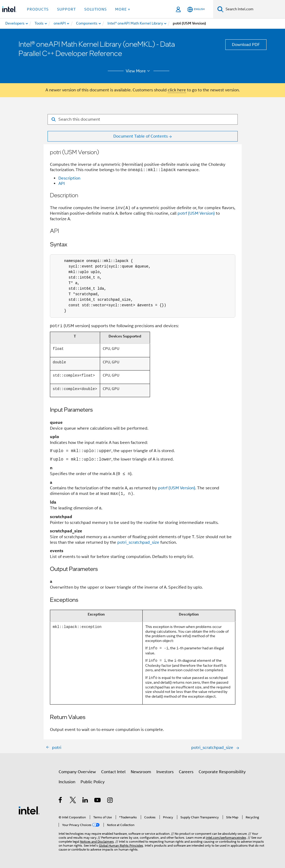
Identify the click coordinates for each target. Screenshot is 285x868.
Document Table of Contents (141, 136)
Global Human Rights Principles (121, 845)
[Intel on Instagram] (110, 801)
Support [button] (66, 9)
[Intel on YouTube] (98, 801)
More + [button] (123, 9)
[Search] (220, 9)
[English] (196, 9)
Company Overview (77, 772)
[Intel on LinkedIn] (85, 801)
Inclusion (67, 782)
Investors (165, 772)
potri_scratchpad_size (138, 542)
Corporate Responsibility (222, 772)
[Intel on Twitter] (73, 801)
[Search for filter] (143, 119)
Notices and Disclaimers (97, 841)
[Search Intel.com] (254, 9)
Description (69, 178)
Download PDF (246, 45)
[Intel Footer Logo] (29, 810)
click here (177, 90)
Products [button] (38, 9)
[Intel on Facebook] (61, 801)
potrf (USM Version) (196, 214)
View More (139, 71)
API (62, 184)
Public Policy (93, 782)
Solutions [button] (95, 9)
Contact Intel (113, 772)
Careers (186, 772)
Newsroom (141, 772)
